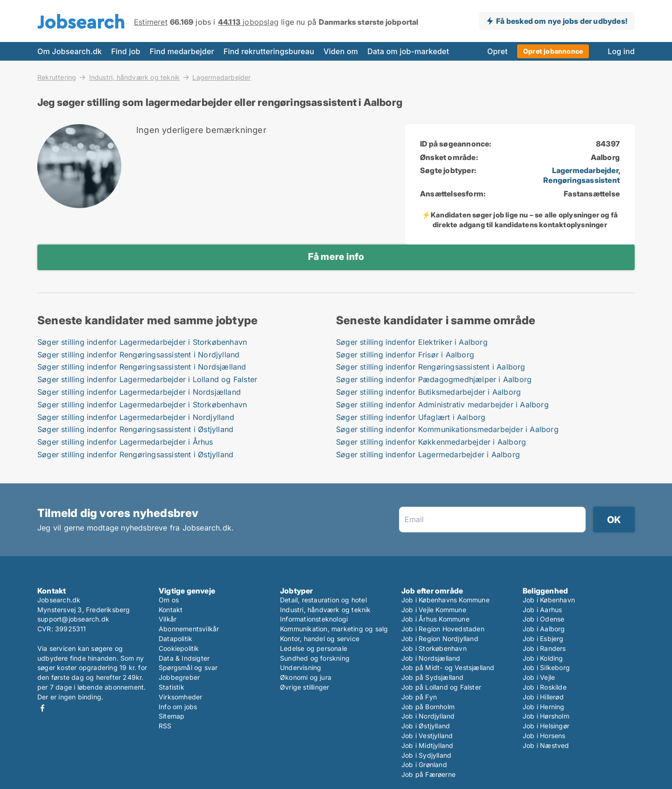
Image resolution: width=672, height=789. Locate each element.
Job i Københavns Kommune (445, 600)
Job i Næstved (546, 745)
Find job (126, 51)
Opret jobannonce (553, 51)
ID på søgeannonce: (456, 144)
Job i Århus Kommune (435, 619)
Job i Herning (544, 707)
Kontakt (171, 610)
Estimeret (151, 22)
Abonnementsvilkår (189, 629)
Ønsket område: (449, 157)
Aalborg (605, 157)
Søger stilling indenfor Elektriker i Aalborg (412, 342)
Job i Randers (544, 648)
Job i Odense (543, 619)
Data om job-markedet (408, 51)
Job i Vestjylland (427, 736)
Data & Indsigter (184, 658)
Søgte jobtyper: (448, 170)
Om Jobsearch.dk (70, 51)
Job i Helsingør (546, 726)
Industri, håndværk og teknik (135, 77)
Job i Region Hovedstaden (443, 629)
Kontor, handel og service (320, 639)
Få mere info (336, 257)
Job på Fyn (419, 697)
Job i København (549, 600)
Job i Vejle (539, 677)
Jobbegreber (179, 677)
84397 (608, 144)
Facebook (42, 708)
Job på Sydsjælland (433, 677)
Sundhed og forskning (315, 658)
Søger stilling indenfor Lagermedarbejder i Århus (125, 442)
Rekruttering (57, 77)
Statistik (171, 687)
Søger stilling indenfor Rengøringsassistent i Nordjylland (138, 355)
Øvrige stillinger (304, 687)
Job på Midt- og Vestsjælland (448, 667)
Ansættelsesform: (453, 194)
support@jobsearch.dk (73, 619)
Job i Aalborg (544, 629)
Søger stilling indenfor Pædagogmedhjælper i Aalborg (434, 379)
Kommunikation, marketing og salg (334, 629)
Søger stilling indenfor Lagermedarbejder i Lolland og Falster (147, 379)
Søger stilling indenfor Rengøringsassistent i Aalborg (431, 367)
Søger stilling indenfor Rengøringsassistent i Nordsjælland (142, 367)
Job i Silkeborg (546, 667)
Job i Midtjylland (427, 745)
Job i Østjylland (426, 726)
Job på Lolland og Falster (441, 687)
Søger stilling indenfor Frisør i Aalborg (405, 355)
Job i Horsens (544, 736)
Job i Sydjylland (426, 755)
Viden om (341, 51)
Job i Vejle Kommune (434, 610)
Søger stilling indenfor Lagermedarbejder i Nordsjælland (139, 392)
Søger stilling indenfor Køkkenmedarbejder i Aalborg (431, 442)
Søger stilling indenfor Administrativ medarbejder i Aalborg (442, 405)
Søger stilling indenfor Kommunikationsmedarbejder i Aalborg (447, 429)
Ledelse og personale (314, 648)
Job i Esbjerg (543, 639)
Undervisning (301, 667)
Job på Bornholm (428, 707)
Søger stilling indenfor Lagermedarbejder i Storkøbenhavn (142, 342)
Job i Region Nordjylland (440, 639)
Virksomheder (180, 697)
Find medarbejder (182, 51)
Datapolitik (175, 639)
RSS (165, 726)
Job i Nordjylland (428, 716)
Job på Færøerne (428, 774)
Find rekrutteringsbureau (269, 51)
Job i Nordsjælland (431, 658)
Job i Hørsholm (546, 716)
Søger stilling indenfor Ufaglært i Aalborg (411, 417)
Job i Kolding (543, 658)
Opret (497, 51)
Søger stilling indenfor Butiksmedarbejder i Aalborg (428, 392)
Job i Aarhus (542, 610)
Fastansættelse (592, 194)
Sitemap (171, 716)
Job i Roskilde (545, 687)
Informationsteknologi (314, 619)
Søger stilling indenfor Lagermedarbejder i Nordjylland (136, 417)
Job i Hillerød (543, 697)
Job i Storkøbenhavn (434, 648)
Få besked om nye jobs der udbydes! (562, 21)
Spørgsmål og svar (188, 667)
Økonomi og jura (306, 677)
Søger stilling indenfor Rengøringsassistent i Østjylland (135, 429)
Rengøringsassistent (581, 180)
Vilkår (168, 619)
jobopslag (248, 22)
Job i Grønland (424, 765)
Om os (169, 600)
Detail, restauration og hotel (323, 600)
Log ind (621, 51)
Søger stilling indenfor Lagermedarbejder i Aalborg (428, 454)
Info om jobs (178, 707)
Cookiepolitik (179, 648)
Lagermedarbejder (221, 77)
